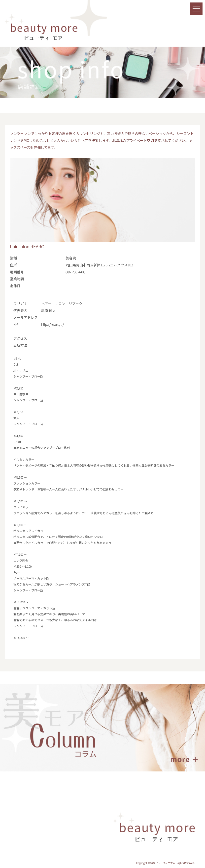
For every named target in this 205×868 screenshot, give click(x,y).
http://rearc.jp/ (53, 324)
